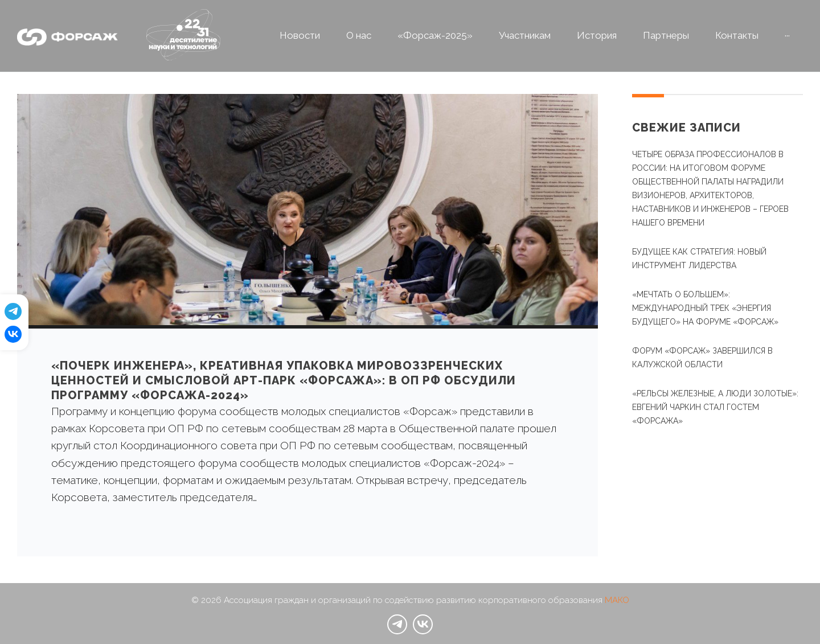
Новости (300, 35)
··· (787, 35)
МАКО (617, 600)
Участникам (525, 35)
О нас (359, 35)
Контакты (737, 35)
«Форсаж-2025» (435, 35)
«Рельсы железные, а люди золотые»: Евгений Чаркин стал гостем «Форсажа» (715, 407)
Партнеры (666, 35)
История (597, 35)
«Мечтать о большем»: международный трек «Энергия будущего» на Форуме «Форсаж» (705, 308)
